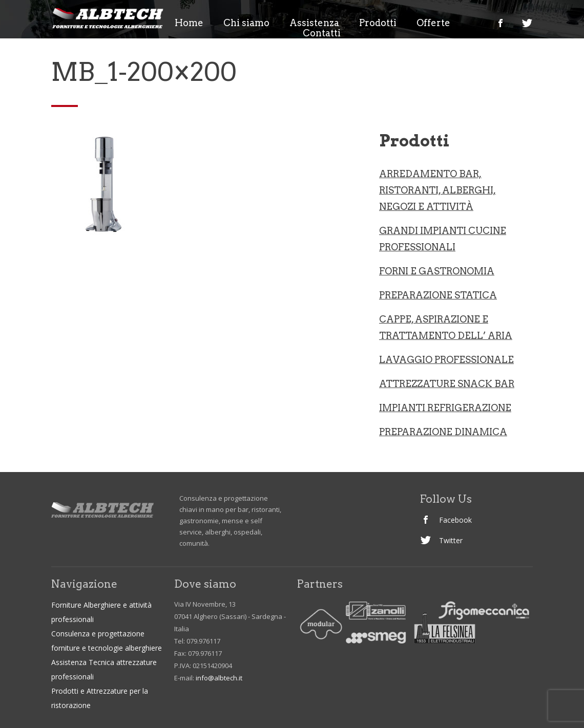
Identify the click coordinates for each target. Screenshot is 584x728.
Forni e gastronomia (437, 271)
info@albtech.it (219, 678)
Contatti (322, 33)
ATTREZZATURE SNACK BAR (447, 384)
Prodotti (378, 23)
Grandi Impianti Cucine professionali (443, 239)
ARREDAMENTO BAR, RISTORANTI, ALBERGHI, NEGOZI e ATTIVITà (437, 190)
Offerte (433, 23)
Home (189, 23)
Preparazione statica (438, 295)
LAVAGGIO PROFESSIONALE (446, 360)
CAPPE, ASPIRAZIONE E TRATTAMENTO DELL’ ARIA (446, 327)
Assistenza (314, 23)
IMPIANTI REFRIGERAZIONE (445, 408)
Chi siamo (246, 23)
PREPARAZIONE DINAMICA (443, 432)
